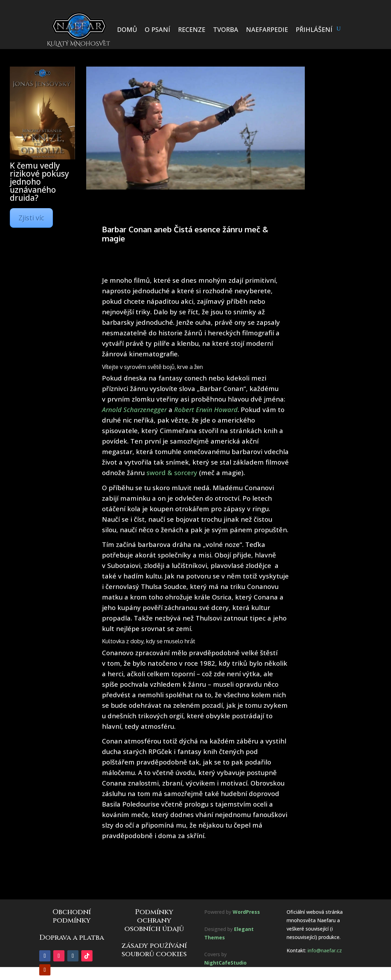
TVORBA (226, 29)
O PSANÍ (157, 29)
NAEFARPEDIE (267, 29)
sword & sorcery (172, 472)
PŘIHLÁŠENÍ (314, 29)
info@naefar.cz (325, 950)
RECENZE (192, 29)
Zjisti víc (31, 218)
